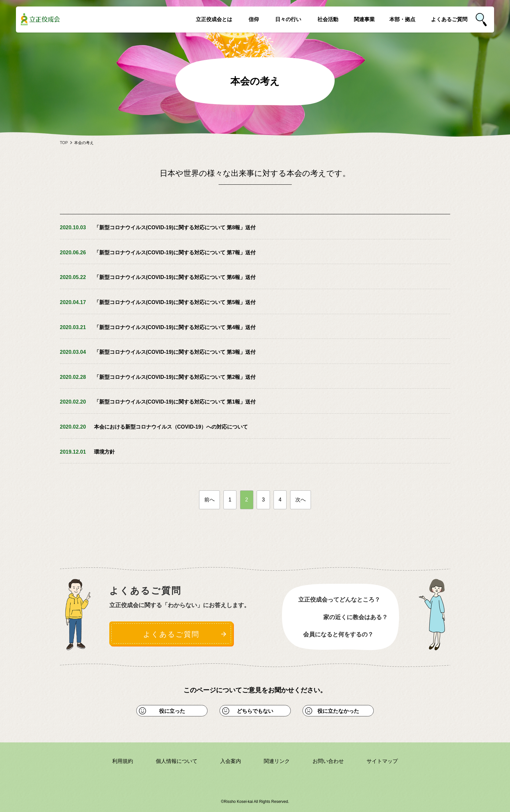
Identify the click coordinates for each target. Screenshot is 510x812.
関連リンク (277, 761)
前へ (209, 500)
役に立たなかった (338, 711)
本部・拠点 (402, 19)
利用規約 (123, 761)
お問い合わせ (328, 761)
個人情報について (177, 761)
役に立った (172, 711)
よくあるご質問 (449, 19)
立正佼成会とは (214, 19)
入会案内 (231, 761)
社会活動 (328, 19)
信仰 (254, 19)
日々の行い (288, 19)
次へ (301, 500)
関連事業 (364, 19)
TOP (64, 143)
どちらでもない (255, 711)
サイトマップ (382, 761)
